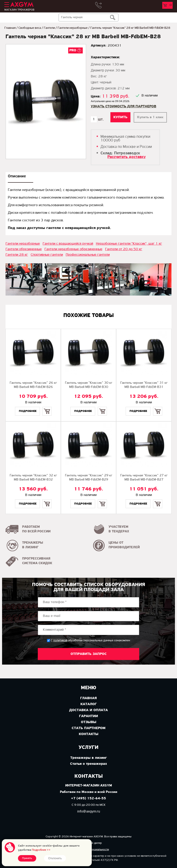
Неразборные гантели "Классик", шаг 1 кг (129, 244)
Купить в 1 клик (150, 117)
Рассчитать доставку (127, 157)
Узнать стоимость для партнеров (124, 106)
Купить (47, 407)
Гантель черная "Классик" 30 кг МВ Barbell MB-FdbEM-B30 (89, 385)
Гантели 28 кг (17, 255)
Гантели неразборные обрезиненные (73, 249)
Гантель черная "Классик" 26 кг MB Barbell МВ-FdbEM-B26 (33, 385)
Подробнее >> (41, 850)
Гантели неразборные (73, 28)
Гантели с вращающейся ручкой (68, 244)
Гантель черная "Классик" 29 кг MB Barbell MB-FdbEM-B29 (89, 478)
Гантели (49, 28)
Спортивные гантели (47, 255)
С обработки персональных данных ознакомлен (90, 641)
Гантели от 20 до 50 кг (124, 249)
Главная (10, 28)
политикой (60, 641)
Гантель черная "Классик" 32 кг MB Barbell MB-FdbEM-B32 (33, 478)
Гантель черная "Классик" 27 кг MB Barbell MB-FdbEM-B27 (144, 478)
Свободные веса (30, 28)
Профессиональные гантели (88, 255)
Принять (27, 858)
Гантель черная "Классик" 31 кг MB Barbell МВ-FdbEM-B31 (144, 385)
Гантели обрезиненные (24, 249)
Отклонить (55, 858)
